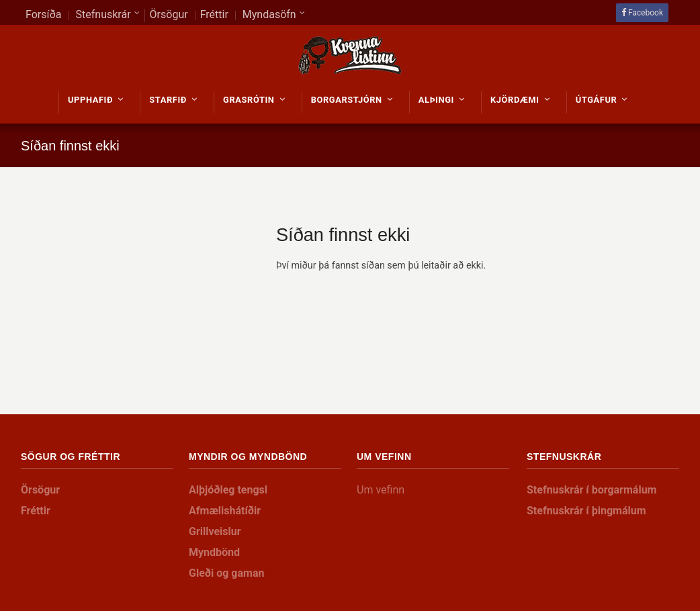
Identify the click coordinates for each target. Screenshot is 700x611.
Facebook (646, 13)
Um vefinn (381, 490)
